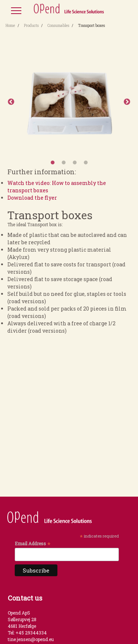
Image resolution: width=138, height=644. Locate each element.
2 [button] (64, 163)
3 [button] (75, 163)
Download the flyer (32, 198)
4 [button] (86, 163)
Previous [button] (11, 102)
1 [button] (53, 163)
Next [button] (127, 102)
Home (10, 26)
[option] (69, 102)
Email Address (33, 543)
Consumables (58, 26)
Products (31, 26)
